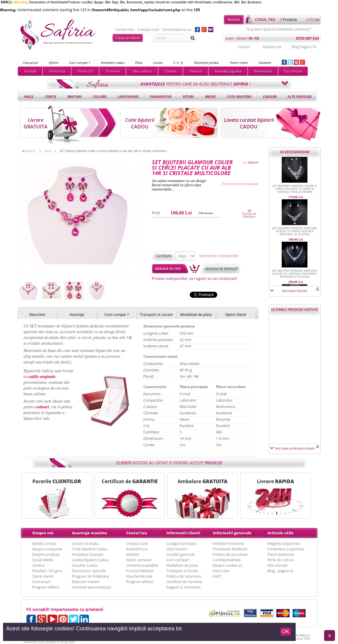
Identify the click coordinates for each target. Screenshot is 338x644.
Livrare (158, 63)
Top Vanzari (293, 71)
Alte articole (277, 565)
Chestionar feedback (230, 549)
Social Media (43, 560)
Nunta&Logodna (228, 71)
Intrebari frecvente (228, 544)
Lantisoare (128, 96)
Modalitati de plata (196, 315)
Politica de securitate (230, 554)
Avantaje (77, 315)
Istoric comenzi (139, 560)
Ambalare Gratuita (88, 554)
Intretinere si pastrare (286, 549)
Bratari (75, 96)
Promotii (113, 71)
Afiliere (54, 63)
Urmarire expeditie (142, 565)
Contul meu (125, 30)
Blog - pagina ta (281, 571)
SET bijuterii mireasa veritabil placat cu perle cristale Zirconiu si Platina (295, 231)
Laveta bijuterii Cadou (90, 560)
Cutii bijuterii (239, 96)
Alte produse (300, 96)
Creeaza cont (148, 30)
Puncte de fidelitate (249, 215)
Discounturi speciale (89, 571)
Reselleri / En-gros (48, 571)
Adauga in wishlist (222, 269)
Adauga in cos (168, 269)
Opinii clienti (236, 315)
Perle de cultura (281, 560)
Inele (29, 96)
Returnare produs (207, 63)
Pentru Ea (57, 71)
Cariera (38, 565)
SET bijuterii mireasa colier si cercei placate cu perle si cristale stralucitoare (295, 189)
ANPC (217, 576)
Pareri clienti (239, 63)
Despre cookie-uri (228, 565)
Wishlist (233, 20)
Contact (244, 47)
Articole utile (281, 533)
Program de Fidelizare (90, 576)
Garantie (265, 63)
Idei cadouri (142, 71)
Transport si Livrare (156, 315)
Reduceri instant (86, 582)
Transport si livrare (182, 571)
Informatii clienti (183, 533)
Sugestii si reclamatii (184, 587)
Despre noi (272, 47)
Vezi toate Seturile (295, 291)
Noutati (30, 71)
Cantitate (164, 256)
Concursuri (30, 63)
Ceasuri (270, 96)
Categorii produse (182, 544)
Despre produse (46, 554)
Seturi (188, 96)
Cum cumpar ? (80, 63)
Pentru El (85, 71)
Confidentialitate (227, 560)
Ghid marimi (177, 549)
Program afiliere (46, 587)
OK (286, 632)
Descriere (37, 315)
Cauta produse (127, 38)
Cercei (51, 96)
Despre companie (47, 549)
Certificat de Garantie (184, 582)
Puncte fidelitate (140, 571)
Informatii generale (232, 533)
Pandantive (161, 96)
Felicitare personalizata (92, 587)
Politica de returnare (184, 576)
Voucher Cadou (85, 565)
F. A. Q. (179, 63)
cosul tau (265, 20)
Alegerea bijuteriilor (284, 544)
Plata (139, 63)
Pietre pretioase (281, 554)
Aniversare (263, 71)
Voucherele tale (139, 576)
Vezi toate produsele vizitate (295, 448)
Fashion (196, 71)
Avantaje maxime (90, 533)
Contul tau (137, 533)
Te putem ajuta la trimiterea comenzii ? (279, 29)
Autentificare (137, 549)
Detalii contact (44, 544)
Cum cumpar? (178, 560)
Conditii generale (181, 554)
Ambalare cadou (113, 63)
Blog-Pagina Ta (304, 47)
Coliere (100, 96)
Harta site (221, 571)
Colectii (171, 71)
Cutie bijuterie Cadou (90, 549)
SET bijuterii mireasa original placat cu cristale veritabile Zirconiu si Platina (295, 274)
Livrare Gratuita (85, 544)
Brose (210, 96)
